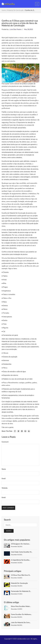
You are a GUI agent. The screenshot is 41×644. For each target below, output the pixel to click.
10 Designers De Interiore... (21, 544)
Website (5, 488)
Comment (5, 442)
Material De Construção (16, 10)
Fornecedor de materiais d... (21, 591)
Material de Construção (19, 583)
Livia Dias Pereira (16, 29)
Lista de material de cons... (21, 622)
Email (4, 479)
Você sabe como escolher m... (22, 552)
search (9, 531)
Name (4, 469)
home (4, 10)
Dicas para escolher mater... (21, 606)
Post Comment (8, 508)
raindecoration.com (23, 639)
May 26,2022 (28, 29)
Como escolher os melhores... (21, 614)
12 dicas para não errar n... (21, 575)
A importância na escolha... (21, 560)
